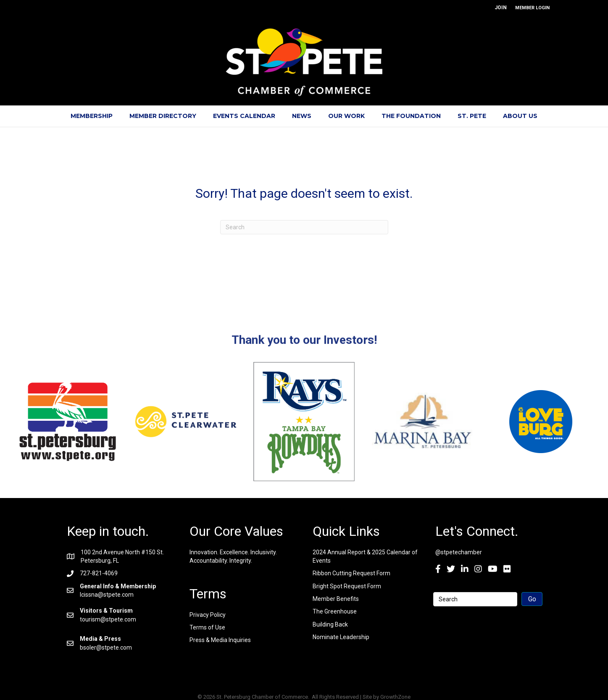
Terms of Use (207, 627)
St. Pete (472, 116)
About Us (520, 116)
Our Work (346, 116)
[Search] (304, 227)
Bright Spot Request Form (347, 586)
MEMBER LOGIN (532, 8)
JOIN (501, 8)
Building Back (330, 624)
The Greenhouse (335, 611)
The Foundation (411, 116)
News (302, 116)
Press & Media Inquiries (220, 640)
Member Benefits (336, 599)
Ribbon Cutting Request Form (351, 573)
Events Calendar (244, 116)
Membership (92, 116)
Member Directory (163, 116)
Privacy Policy (208, 615)
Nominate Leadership (341, 637)
